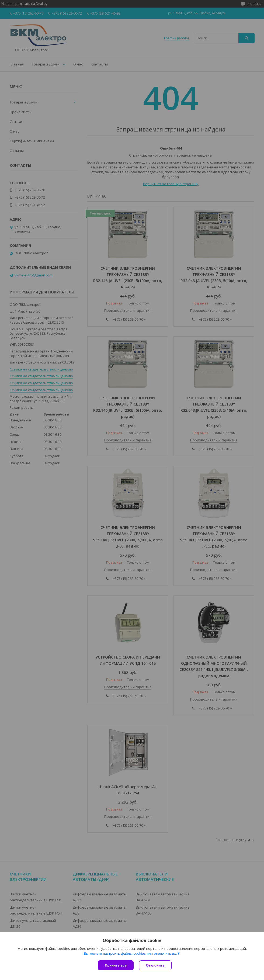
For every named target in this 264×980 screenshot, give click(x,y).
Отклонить (155, 965)
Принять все (116, 965)
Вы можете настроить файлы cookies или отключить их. (130, 953)
